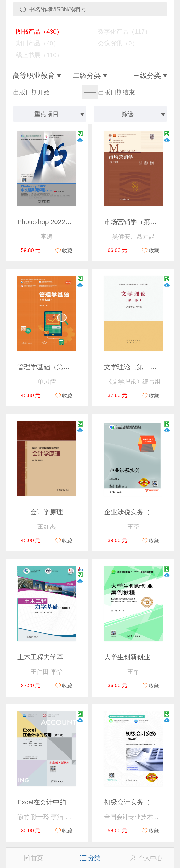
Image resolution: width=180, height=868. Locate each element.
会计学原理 (47, 512)
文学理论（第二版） (134, 367)
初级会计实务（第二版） (140, 802)
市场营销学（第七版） (137, 222)
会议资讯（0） (114, 43)
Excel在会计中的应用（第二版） (65, 802)
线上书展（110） (36, 55)
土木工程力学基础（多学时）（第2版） (75, 657)
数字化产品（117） (121, 32)
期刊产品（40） (34, 43)
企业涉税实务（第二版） (140, 512)
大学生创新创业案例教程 (140, 657)
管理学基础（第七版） (50, 367)
